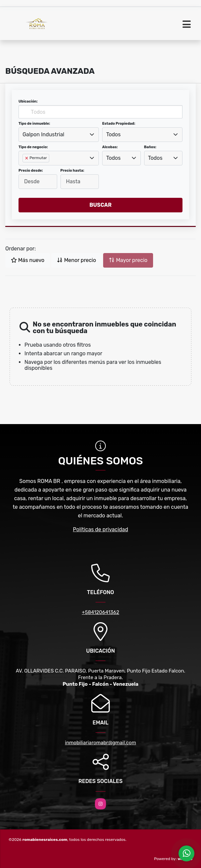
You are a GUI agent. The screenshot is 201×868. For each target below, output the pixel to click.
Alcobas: (110, 147)
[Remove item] (27, 158)
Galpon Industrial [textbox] (43, 134)
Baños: (150, 147)
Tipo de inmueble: (34, 124)
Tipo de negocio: (33, 147)
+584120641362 (101, 612)
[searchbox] (24, 169)
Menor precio (76, 260)
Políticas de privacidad (101, 529)
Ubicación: (28, 101)
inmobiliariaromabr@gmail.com (101, 743)
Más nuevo (28, 260)
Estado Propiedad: (119, 124)
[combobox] (59, 135)
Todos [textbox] (113, 134)
